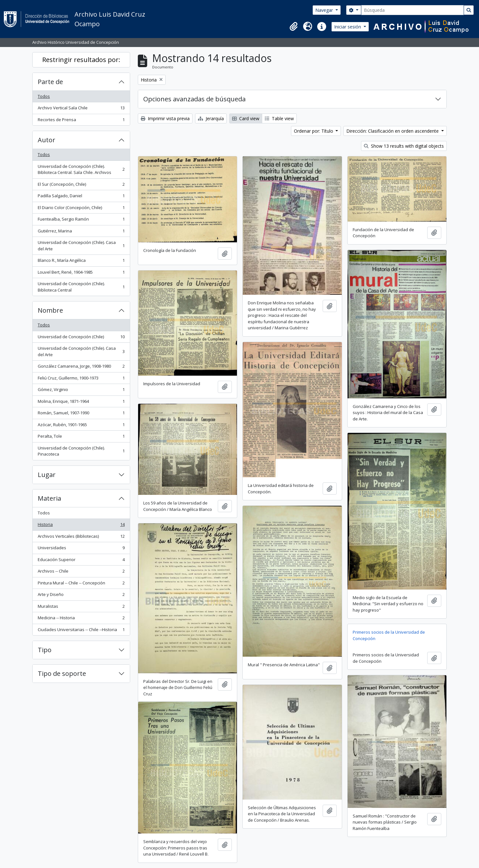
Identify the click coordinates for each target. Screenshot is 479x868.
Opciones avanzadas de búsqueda (194, 99)
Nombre (50, 310)
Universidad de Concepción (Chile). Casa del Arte (81, 246)
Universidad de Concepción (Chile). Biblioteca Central (81, 287)
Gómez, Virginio (81, 391)
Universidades (81, 549)
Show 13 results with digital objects (404, 146)
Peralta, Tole (81, 438)
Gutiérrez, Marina (81, 232)
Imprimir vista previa (165, 118)
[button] (294, 27)
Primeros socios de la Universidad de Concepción (389, 635)
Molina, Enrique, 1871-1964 (81, 403)
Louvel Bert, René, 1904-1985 (81, 274)
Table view (279, 118)
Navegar (325, 10)
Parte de (50, 82)
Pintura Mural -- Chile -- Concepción (81, 584)
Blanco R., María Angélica (81, 262)
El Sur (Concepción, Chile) (81, 186)
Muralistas (81, 608)
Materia (49, 498)
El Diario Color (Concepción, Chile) (81, 209)
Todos (44, 96)
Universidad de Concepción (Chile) (81, 338)
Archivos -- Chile (81, 572)
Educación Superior (81, 561)
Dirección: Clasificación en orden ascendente (393, 131)
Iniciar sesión (348, 27)
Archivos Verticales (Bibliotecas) (81, 538)
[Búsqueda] (412, 10)
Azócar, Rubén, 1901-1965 (81, 426)
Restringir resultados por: (81, 60)
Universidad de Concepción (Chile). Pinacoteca (81, 451)
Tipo (45, 650)
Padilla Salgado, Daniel (81, 197)
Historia (81, 526)
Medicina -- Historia (81, 619)
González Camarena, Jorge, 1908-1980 (81, 368)
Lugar (47, 475)
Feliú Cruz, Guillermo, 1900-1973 (81, 379)
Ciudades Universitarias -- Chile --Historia (81, 631)
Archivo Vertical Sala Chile (81, 109)
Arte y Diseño (81, 596)
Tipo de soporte (62, 673)
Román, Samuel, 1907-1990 (81, 414)
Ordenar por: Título (314, 131)
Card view (246, 118)
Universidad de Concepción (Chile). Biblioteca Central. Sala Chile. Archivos (81, 169)
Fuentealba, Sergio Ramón (81, 220)
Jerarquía (211, 118)
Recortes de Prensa (81, 121)
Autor (47, 140)
